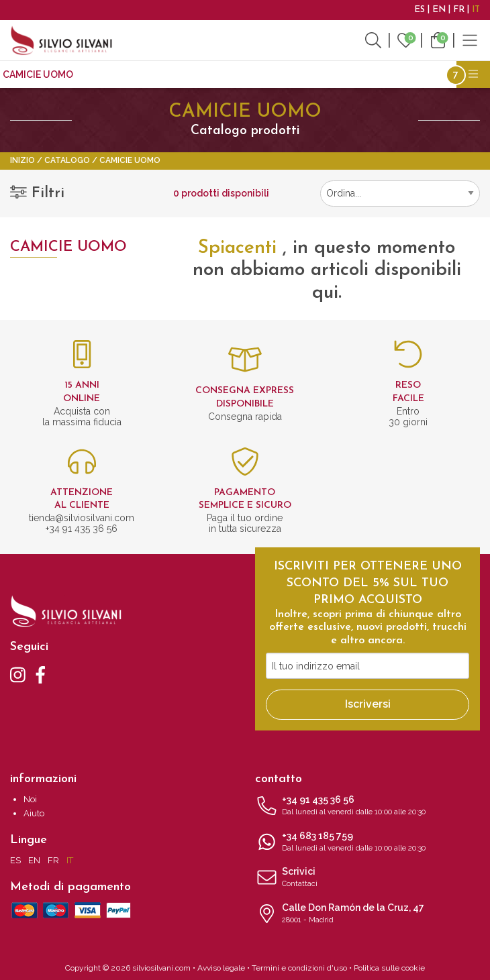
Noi (30, 799)
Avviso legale (221, 968)
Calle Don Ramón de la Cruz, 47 (367, 914)
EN (439, 10)
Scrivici (367, 878)
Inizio (22, 160)
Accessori (367, 74)
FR (459, 10)
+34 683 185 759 (367, 842)
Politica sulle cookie (389, 968)
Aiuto (34, 813)
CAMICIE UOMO (38, 74)
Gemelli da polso (189, 74)
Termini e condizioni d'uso (299, 968)
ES (420, 10)
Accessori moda (287, 74)
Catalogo (67, 160)
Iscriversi (368, 704)
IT (476, 10)
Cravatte (109, 74)
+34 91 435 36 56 (367, 806)
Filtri (37, 194)
